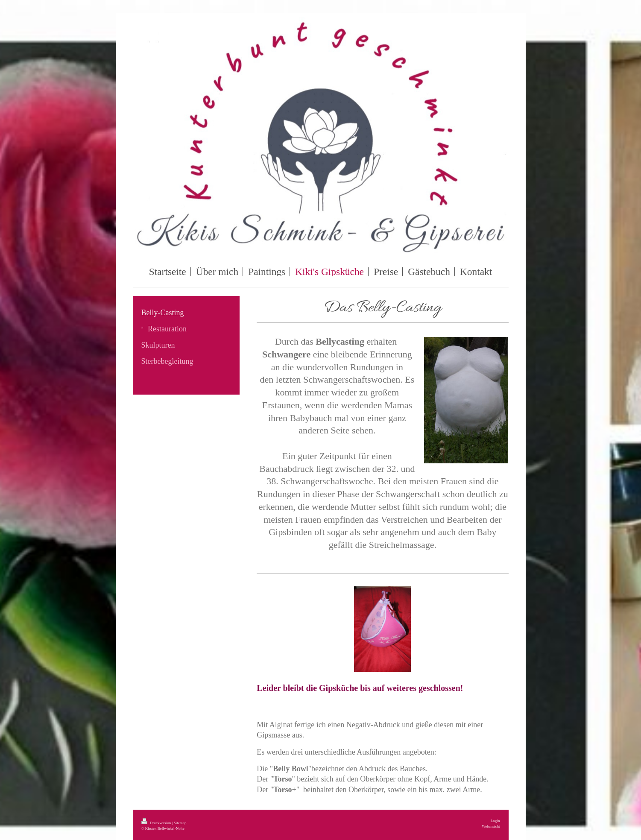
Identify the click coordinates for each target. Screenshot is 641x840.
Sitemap (180, 823)
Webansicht (491, 826)
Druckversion (157, 823)
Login (495, 821)
